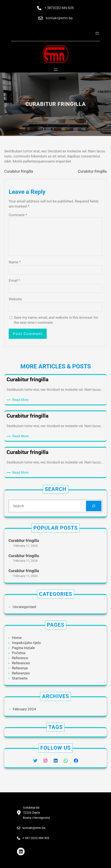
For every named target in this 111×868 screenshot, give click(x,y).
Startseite (20, 678)
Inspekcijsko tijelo (26, 643)
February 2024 (24, 709)
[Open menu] (97, 33)
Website (15, 299)
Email (14, 280)
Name (15, 262)
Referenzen (21, 673)
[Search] (94, 506)
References (21, 663)
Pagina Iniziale (23, 648)
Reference (20, 658)
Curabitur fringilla (19, 171)
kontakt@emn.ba (59, 18)
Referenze (20, 668)
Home (17, 638)
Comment (18, 215)
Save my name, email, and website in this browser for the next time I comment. (56, 320)
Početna (19, 653)
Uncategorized (24, 607)
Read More (21, 400)
